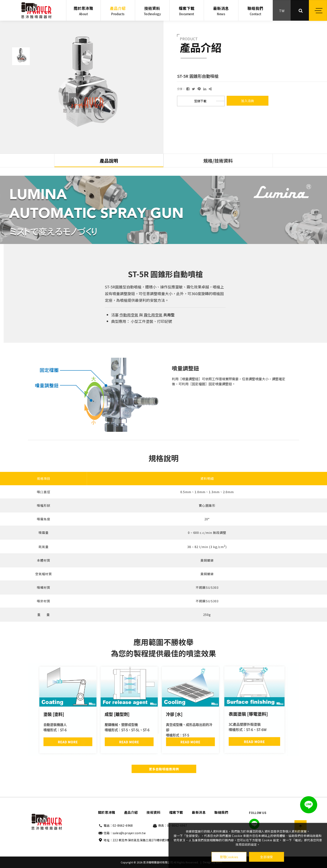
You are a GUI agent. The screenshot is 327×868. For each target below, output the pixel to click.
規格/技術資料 (218, 160)
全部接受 (266, 857)
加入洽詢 (247, 101)
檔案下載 (187, 11)
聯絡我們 (255, 11)
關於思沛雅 (83, 11)
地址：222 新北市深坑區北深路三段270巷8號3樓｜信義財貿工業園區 (150, 840)
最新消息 (221, 11)
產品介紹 (118, 11)
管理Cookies (229, 857)
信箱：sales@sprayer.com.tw (125, 833)
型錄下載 (200, 101)
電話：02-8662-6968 (118, 825)
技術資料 (152, 11)
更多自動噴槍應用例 (164, 769)
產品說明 (109, 160)
